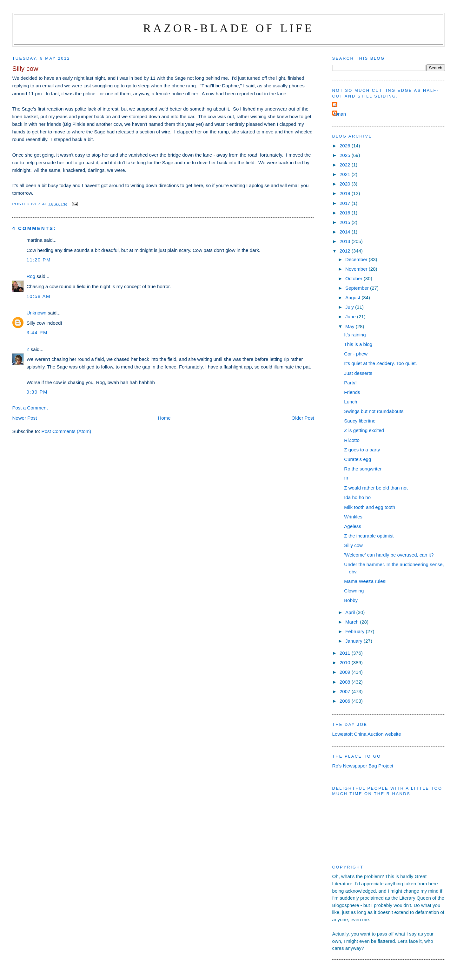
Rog (31, 276)
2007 (346, 691)
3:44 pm (37, 332)
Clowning (354, 591)
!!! (346, 478)
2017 (346, 203)
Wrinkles (353, 517)
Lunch (351, 402)
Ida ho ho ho (357, 497)
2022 (346, 165)
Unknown (36, 313)
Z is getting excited (364, 430)
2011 (346, 653)
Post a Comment (30, 408)
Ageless (353, 526)
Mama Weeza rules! (365, 581)
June (351, 317)
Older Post (303, 418)
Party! (350, 383)
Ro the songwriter (363, 469)
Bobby (351, 600)
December (357, 259)
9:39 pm (37, 392)
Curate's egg (358, 459)
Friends (352, 392)
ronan (340, 114)
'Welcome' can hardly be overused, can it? (389, 555)
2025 (346, 155)
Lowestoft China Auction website (367, 734)
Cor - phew (356, 354)
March (353, 622)
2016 (346, 213)
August (353, 297)
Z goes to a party (362, 450)
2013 (346, 241)
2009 (346, 672)
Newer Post (24, 418)
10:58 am (38, 296)
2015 (346, 222)
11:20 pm (39, 260)
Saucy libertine (360, 421)
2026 (346, 146)
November (357, 269)
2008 (346, 682)
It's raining (355, 335)
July (350, 307)
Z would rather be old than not (376, 488)
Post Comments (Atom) (66, 431)
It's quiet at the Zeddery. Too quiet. (380, 363)
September (358, 288)
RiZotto (352, 440)
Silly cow (353, 545)
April (351, 612)
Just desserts (358, 373)
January (354, 641)
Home (164, 418)
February (356, 631)
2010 (346, 662)
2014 (346, 232)
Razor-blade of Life (228, 28)
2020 (346, 184)
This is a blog (358, 344)
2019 (346, 193)
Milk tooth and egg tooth (370, 507)
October (354, 278)
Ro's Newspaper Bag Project (363, 766)
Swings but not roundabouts (374, 411)
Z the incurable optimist (369, 536)
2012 (346, 251)
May (351, 326)
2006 (346, 701)
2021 (346, 174)
